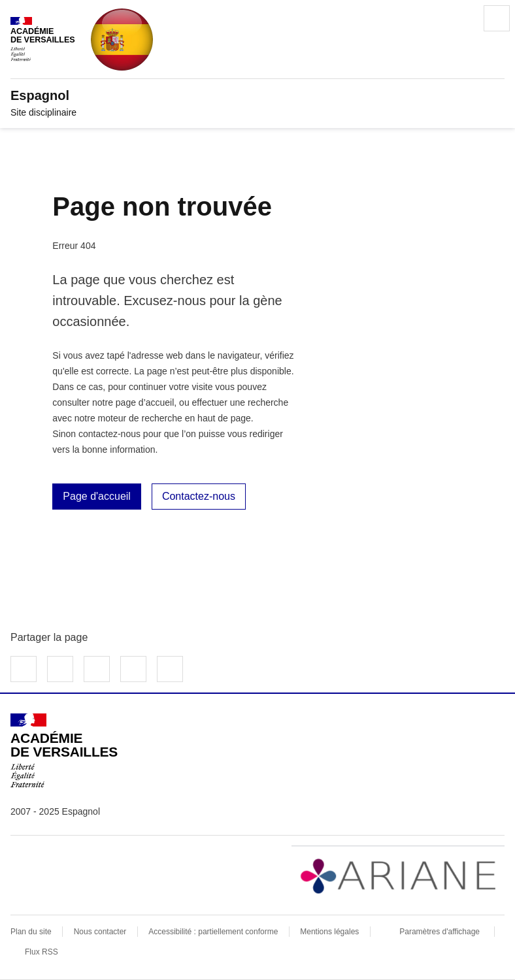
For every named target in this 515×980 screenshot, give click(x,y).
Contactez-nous (199, 496)
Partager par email (133, 669)
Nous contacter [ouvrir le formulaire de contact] (100, 932)
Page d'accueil (97, 496)
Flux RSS (42, 952)
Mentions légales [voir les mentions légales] (329, 932)
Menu (497, 18)
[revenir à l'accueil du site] (257, 95)
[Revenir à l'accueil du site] (64, 751)
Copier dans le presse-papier (170, 669)
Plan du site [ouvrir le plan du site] (31, 932)
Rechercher (460, 18)
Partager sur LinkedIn (97, 669)
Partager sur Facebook (24, 669)
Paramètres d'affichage (440, 932)
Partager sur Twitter (60, 669)
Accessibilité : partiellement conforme (213, 932)
